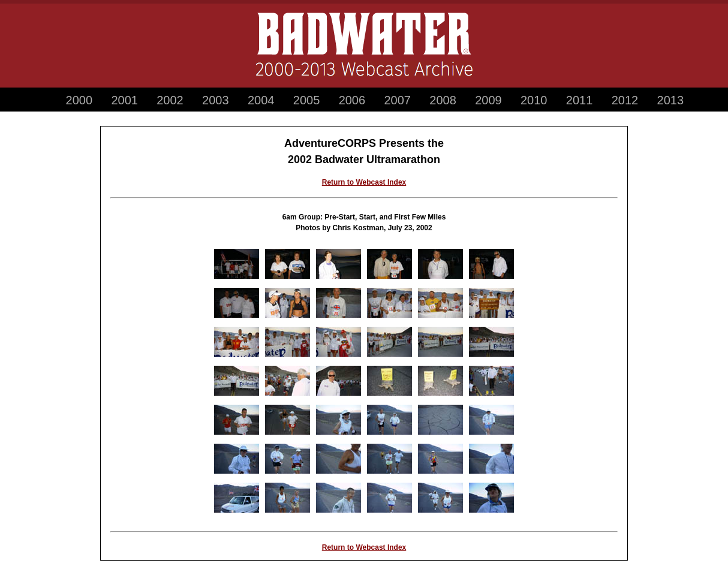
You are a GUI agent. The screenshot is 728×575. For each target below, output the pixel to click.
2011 (580, 100)
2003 (216, 100)
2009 (488, 100)
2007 (397, 100)
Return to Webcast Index (364, 182)
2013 (671, 100)
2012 (625, 100)
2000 (79, 100)
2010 (534, 100)
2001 (124, 100)
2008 (443, 100)
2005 (307, 100)
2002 (170, 100)
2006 (352, 100)
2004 (261, 100)
